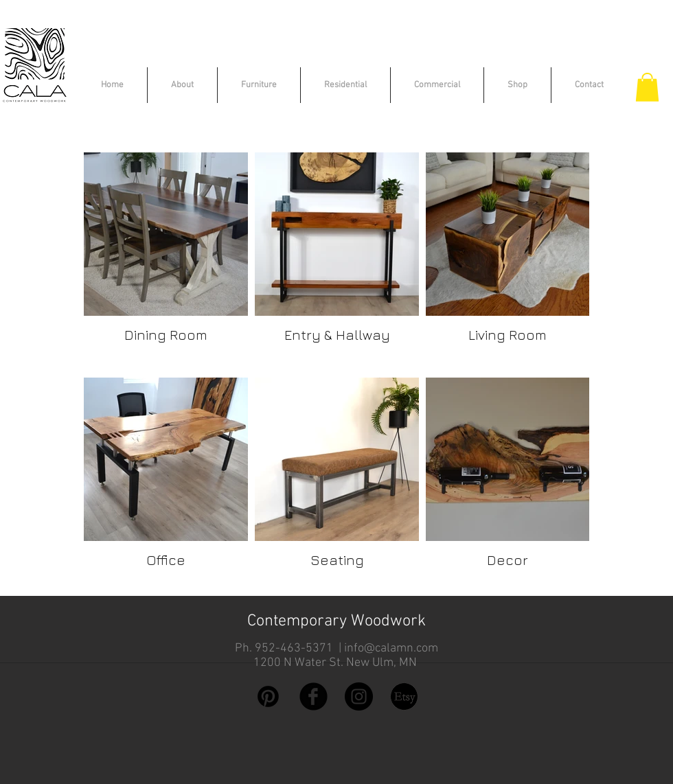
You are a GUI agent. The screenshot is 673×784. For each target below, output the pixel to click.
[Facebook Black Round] (313, 696)
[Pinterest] (268, 696)
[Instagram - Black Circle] (359, 696)
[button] (647, 87)
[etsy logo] (404, 696)
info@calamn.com (391, 648)
